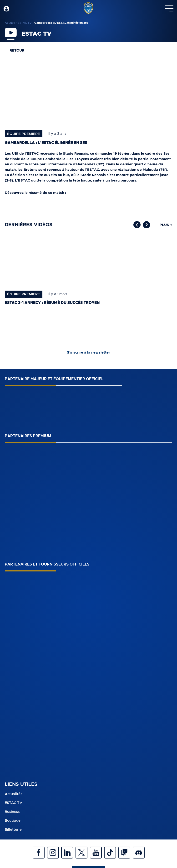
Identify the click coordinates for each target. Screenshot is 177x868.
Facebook (39, 853)
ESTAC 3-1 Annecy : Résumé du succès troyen (52, 303)
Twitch (124, 853)
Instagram (53, 853)
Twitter (81, 853)
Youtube (96, 853)
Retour (17, 50)
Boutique (13, 821)
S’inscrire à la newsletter (88, 352)
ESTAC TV (25, 23)
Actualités (13, 794)
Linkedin (67, 853)
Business (12, 812)
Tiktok (110, 853)
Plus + (166, 225)
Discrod (139, 853)
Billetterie (13, 830)
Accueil (10, 23)
